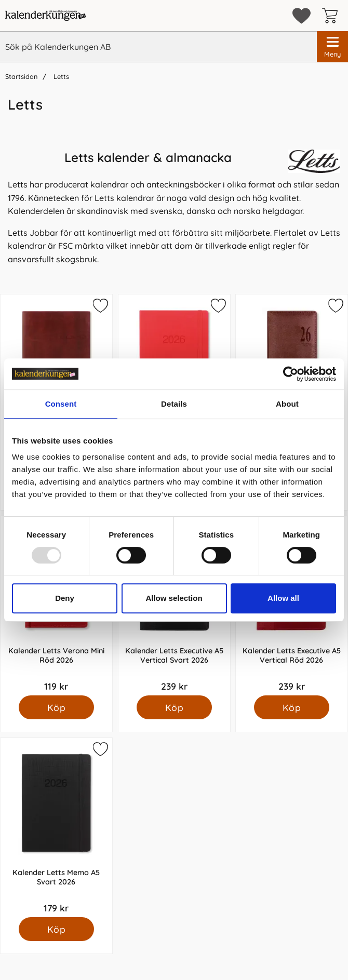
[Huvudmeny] (332, 47)
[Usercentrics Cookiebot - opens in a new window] (291, 374)
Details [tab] (174, 404)
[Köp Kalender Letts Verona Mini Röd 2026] (56, 707)
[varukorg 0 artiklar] (332, 16)
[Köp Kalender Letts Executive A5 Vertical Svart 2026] (174, 707)
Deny (65, 598)
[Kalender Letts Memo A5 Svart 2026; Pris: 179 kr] (56, 828)
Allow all (283, 598)
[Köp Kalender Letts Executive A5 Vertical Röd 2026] (292, 707)
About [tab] (287, 404)
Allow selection (174, 598)
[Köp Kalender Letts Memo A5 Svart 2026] (56, 929)
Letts (60, 76)
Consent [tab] (61, 404)
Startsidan (21, 76)
